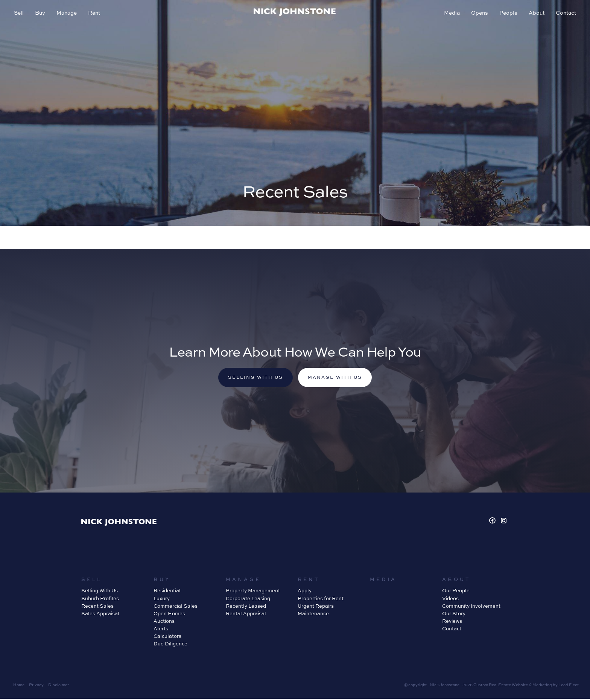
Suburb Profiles (100, 599)
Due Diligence (170, 645)
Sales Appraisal (100, 615)
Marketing (542, 686)
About (535, 14)
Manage (68, 14)
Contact (565, 14)
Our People (456, 592)
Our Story (454, 615)
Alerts (161, 630)
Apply (305, 592)
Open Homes (169, 615)
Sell (20, 14)
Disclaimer (59, 686)
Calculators (167, 637)
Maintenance (313, 615)
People (507, 14)
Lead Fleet (569, 686)
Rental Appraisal (246, 615)
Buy (41, 14)
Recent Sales (97, 607)
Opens (478, 14)
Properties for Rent (321, 599)
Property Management (253, 592)
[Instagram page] (504, 522)
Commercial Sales (176, 607)
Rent (95, 14)
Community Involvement (471, 607)
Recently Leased (246, 607)
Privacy (36, 686)
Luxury (162, 599)
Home (19, 686)
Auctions (164, 622)
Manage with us (337, 378)
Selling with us (253, 378)
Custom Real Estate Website (501, 686)
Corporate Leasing (248, 599)
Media (451, 14)
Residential (167, 592)
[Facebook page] (493, 522)
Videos (450, 599)
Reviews (452, 622)
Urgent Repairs (316, 607)
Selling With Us (100, 592)
